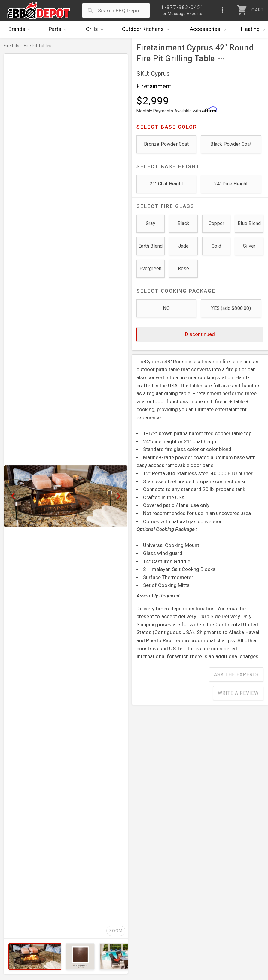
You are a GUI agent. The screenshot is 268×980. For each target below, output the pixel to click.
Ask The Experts (236, 675)
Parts (59, 29)
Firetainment (154, 86)
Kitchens (147, 29)
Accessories (210, 29)
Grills (96, 29)
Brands (21, 29)
